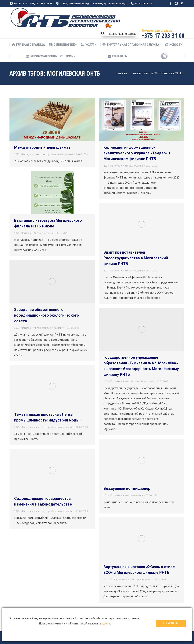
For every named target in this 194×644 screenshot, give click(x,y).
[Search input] (122, 33)
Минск (25, 154)
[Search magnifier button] (103, 33)
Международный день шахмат (42, 147)
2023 (17, 154)
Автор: (58, 154)
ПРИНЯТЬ (171, 623)
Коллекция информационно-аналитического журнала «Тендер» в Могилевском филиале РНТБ (137, 153)
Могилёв (35, 154)
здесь (106, 623)
